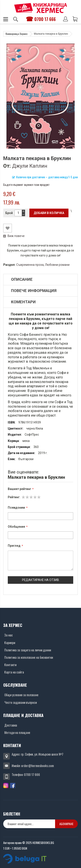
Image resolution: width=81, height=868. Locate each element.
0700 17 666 (45, 19)
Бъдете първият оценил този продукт (26, 184)
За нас (9, 635)
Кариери (10, 642)
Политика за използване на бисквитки (29, 657)
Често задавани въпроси (21, 702)
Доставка (11, 725)
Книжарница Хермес (17, 34)
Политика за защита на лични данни (28, 650)
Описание (22, 279)
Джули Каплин (30, 166)
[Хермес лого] (41, 8)
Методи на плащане (17, 732)
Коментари (23, 302)
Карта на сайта (14, 672)
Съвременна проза (30, 265)
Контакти (10, 665)
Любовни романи (57, 265)
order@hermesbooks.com (37, 766)
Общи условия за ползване (21, 695)
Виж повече (14, 236)
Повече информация (34, 291)
